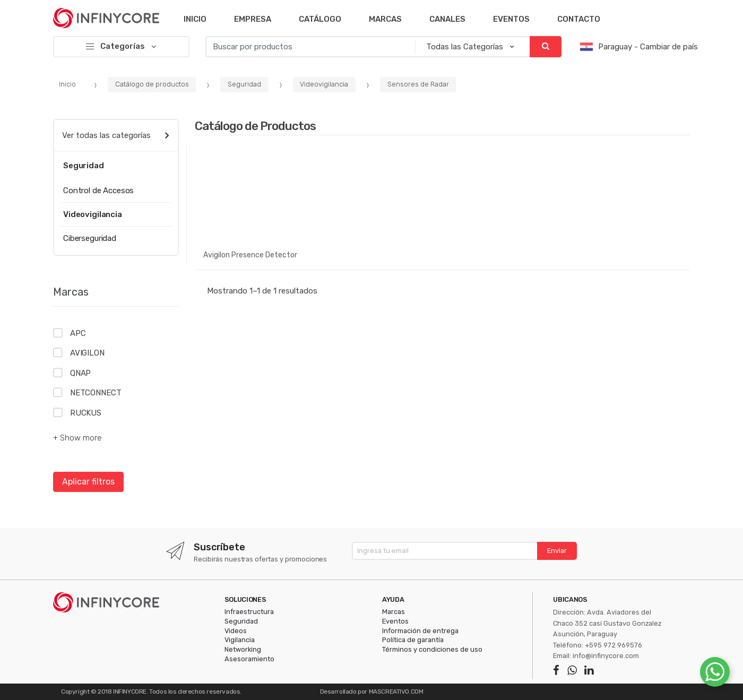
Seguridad (244, 84)
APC (78, 333)
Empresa (253, 19)
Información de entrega (420, 631)
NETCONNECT (96, 393)
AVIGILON (87, 353)
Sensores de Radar (418, 84)
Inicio (195, 19)
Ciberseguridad (90, 238)
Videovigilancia (324, 84)
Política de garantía (413, 640)
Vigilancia (240, 640)
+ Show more (77, 438)
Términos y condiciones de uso (432, 649)
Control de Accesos (98, 191)
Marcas (385, 19)
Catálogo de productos (152, 84)
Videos (236, 631)
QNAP (80, 373)
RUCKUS (86, 413)
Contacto (579, 19)
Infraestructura (249, 612)
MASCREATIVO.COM (396, 692)
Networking (243, 649)
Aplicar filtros (88, 482)
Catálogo (320, 19)
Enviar (557, 551)
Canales (447, 19)
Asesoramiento (249, 659)
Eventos (511, 19)
